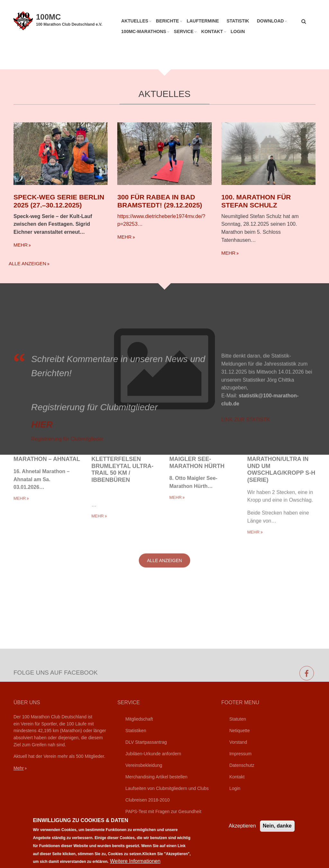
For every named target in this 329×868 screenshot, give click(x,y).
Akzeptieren (242, 826)
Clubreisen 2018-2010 (147, 800)
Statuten (238, 719)
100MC (48, 17)
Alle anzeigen (27, 262)
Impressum (240, 754)
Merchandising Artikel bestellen (156, 777)
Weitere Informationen (135, 861)
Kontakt (212, 31)
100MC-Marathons (144, 31)
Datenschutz (242, 765)
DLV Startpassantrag (146, 742)
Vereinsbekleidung (144, 765)
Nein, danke (277, 826)
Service (184, 31)
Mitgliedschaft (139, 719)
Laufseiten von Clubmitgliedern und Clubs (167, 788)
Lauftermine (203, 21)
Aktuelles (135, 21)
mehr (21, 243)
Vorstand (238, 742)
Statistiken (136, 731)
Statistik (238, 21)
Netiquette (240, 731)
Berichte (167, 21)
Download (270, 21)
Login (238, 31)
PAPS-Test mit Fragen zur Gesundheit (163, 811)
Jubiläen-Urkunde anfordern (153, 754)
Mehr (19, 768)
